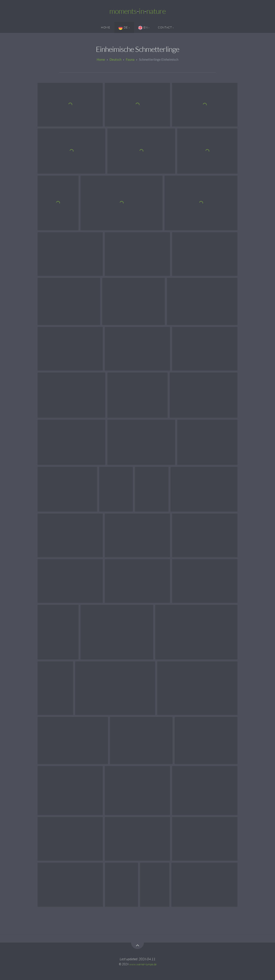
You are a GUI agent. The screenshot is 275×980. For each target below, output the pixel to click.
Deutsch (115, 59)
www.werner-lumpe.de (143, 964)
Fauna (130, 59)
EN (143, 28)
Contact (165, 27)
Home (106, 27)
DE (123, 28)
